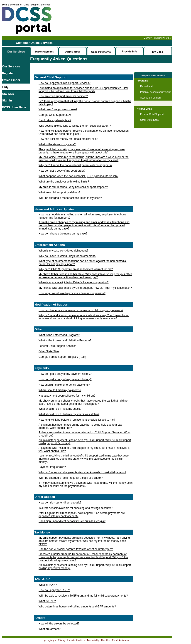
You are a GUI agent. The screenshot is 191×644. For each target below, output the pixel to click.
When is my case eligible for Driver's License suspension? (73, 282)
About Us (106, 640)
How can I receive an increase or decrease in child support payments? (81, 310)
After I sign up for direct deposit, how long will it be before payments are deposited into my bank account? (82, 515)
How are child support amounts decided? (63, 96)
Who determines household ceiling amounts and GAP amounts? (77, 607)
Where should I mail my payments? (60, 390)
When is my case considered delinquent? (63, 251)
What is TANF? (48, 585)
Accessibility (93, 640)
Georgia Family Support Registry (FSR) (62, 357)
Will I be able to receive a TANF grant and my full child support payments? (83, 596)
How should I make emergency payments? (64, 385)
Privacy (62, 640)
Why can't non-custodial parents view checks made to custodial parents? (82, 472)
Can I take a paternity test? (55, 120)
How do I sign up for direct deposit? (60, 503)
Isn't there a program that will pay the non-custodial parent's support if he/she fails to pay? (85, 103)
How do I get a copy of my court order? (62, 171)
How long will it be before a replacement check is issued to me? (77, 420)
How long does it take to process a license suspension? (72, 293)
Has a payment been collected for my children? (67, 396)
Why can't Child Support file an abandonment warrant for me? (76, 269)
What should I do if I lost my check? (60, 409)
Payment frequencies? (52, 467)
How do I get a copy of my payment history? (65, 374)
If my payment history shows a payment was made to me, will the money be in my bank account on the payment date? (86, 484)
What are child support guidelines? (59, 192)
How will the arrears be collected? (59, 624)
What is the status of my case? (57, 144)
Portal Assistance (121, 640)
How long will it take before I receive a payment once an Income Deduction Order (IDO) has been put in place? (84, 132)
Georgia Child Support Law (55, 115)
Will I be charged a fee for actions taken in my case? (70, 198)
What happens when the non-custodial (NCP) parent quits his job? (78, 176)
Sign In (7, 100)
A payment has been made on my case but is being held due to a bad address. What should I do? (80, 426)
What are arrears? (50, 629)
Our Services (11, 66)
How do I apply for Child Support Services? (65, 83)
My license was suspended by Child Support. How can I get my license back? (85, 288)
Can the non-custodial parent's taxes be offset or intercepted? (76, 549)
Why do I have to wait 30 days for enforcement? (67, 256)
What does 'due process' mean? (58, 109)
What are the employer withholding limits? (64, 182)
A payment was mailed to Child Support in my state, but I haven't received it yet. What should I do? (84, 449)
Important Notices (76, 640)
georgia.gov (50, 640)
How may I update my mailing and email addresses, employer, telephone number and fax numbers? (82, 216)
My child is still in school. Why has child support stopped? (73, 187)
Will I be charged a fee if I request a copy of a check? (71, 478)
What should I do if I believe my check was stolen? (69, 414)
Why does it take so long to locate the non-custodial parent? (75, 126)
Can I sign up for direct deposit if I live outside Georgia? (72, 521)
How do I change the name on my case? (63, 234)
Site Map (8, 94)
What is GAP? (47, 601)
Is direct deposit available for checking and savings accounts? (76, 508)
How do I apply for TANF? (54, 590)
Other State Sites (49, 351)
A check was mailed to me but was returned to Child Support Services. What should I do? (84, 434)
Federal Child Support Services (57, 346)
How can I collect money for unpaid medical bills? (68, 139)
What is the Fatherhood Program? (59, 335)
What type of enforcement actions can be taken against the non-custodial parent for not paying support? (83, 263)
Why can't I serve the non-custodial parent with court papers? (75, 165)
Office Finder (11, 80)
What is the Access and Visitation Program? (65, 341)
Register (8, 73)
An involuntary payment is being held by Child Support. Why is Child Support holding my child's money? (85, 442)
